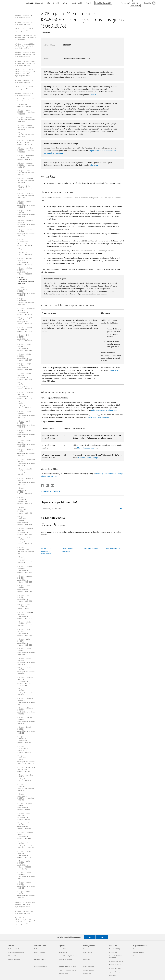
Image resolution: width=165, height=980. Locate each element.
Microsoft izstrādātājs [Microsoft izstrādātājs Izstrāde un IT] (114, 949)
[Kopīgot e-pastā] (52, 485)
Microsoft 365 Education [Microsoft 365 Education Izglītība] (66, 959)
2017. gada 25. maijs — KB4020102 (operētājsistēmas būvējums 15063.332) (25, 854)
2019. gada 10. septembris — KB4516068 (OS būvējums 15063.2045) (25, 302)
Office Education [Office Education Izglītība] (63, 963)
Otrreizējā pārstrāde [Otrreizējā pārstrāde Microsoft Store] (40, 963)
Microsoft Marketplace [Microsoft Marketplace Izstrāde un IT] (115, 965)
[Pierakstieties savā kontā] (149, 3)
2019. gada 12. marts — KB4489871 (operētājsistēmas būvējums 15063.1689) (26, 443)
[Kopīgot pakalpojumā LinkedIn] (46, 485)
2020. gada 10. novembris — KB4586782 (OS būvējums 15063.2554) (25, 142)
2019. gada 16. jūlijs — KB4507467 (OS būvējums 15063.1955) (24, 329)
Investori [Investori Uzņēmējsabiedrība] (136, 956)
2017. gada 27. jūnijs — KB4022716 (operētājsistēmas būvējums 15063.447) (25, 835)
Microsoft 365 (40, 3)
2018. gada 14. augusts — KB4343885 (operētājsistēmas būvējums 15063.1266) (26, 579)
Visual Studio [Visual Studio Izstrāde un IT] (112, 975)
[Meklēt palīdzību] (137, 3)
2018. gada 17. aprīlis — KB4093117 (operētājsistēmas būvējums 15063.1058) (26, 652)
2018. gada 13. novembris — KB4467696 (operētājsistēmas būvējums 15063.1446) (24, 521)
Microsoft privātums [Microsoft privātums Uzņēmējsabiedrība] (139, 952)
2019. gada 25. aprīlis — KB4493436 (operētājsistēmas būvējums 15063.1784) (26, 414)
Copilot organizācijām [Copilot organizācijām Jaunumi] (14, 949)
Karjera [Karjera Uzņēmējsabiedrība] (135, 949)
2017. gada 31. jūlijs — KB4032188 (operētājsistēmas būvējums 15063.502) (24, 816)
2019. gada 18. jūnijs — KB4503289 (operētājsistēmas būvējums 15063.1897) (25, 357)
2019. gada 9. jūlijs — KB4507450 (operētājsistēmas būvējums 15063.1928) (24, 338)
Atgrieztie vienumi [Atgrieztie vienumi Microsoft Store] (39, 956)
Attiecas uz (46, 32)
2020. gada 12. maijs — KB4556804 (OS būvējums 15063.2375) (25, 195)
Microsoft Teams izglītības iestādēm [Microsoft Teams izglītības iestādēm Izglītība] (69, 956)
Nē (102, 937)
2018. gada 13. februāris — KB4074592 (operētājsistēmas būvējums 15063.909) (26, 711)
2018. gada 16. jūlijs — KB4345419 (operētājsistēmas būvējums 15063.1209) (24, 598)
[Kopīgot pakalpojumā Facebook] (42, 485)
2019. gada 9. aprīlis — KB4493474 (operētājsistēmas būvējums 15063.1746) (26, 424)
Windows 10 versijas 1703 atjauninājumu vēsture (24, 95)
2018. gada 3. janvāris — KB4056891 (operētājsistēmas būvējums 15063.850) (26, 730)
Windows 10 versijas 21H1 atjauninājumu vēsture (24, 30)
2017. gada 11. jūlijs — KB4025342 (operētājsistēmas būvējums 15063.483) (24, 826)
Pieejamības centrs (113, 548)
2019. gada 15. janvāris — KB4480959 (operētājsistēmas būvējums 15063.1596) (26, 472)
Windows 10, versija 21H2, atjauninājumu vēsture (24, 23)
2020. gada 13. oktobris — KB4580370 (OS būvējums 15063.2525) (26, 150)
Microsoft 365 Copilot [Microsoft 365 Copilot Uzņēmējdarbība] (88, 970)
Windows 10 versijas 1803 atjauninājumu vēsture (24, 81)
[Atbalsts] (30, 3)
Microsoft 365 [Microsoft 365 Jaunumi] (12, 956)
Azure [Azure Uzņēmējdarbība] (84, 956)
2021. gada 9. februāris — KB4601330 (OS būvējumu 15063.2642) (26, 120)
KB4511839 (94, 415)
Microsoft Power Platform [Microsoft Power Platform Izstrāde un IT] (115, 968)
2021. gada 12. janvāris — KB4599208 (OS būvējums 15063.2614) (25, 127)
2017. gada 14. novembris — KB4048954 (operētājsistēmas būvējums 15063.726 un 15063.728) (26, 760)
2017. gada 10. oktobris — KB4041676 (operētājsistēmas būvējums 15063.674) (26, 778)
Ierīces (65, 3)
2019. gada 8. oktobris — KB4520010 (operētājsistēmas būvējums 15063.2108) (25, 261)
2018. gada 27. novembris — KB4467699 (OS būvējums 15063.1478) (24, 510)
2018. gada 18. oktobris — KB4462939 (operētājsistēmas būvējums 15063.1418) (26, 531)
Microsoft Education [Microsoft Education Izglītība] (64, 949)
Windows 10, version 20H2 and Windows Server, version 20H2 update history (26, 37)
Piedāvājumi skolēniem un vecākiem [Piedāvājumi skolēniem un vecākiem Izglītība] (69, 970)
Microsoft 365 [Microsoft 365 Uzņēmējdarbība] (86, 963)
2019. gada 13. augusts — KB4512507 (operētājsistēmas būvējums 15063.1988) (26, 321)
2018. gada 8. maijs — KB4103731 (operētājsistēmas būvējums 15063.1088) (24, 642)
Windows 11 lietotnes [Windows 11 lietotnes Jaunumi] (14, 959)
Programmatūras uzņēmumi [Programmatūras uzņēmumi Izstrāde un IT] (116, 972)
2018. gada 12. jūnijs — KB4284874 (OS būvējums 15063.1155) (25, 624)
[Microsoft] (16, 3)
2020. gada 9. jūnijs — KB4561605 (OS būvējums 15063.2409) (25, 188)
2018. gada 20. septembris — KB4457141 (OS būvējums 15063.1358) (25, 550)
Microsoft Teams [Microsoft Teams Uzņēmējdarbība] (87, 974)
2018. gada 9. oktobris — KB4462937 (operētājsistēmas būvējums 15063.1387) (25, 541)
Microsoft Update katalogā (88, 457)
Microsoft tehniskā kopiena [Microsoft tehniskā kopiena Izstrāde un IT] (116, 961)
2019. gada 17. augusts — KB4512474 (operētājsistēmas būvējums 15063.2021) (26, 311)
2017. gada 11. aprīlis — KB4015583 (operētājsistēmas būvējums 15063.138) (26, 885)
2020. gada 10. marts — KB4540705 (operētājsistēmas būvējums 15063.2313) (26, 214)
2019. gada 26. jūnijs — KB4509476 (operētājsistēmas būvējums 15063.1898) (25, 347)
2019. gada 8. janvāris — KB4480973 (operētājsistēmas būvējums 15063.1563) (26, 481)
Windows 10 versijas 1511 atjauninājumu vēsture (24, 912)
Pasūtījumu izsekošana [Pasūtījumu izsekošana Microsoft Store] (40, 959)
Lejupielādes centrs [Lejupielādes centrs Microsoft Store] (40, 952)
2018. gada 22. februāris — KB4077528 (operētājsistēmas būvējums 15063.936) (26, 701)
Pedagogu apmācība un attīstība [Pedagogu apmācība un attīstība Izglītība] (68, 966)
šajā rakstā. (94, 165)
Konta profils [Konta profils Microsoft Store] (38, 949)
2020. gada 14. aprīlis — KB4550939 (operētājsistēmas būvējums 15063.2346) (26, 204)
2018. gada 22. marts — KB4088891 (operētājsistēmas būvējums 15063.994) (26, 671)
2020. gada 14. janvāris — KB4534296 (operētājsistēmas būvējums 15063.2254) (26, 233)
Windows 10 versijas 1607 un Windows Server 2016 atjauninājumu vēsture (25, 905)
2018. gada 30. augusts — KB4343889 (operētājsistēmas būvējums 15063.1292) (26, 569)
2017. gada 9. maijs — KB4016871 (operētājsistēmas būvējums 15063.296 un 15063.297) (24, 865)
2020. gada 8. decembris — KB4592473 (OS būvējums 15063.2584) (26, 135)
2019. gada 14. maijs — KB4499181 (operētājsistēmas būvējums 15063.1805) (25, 395)
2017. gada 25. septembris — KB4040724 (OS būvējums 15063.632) (25, 787)
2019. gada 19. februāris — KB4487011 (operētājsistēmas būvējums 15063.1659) (26, 453)
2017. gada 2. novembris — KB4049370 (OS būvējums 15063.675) (26, 769)
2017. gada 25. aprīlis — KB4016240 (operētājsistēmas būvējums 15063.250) (26, 876)
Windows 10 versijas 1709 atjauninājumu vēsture (24, 88)
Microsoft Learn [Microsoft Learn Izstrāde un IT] (113, 952)
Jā (90, 937)
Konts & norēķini (76, 3)
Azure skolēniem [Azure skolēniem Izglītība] (63, 974)
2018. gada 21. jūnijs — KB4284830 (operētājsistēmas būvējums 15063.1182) (25, 615)
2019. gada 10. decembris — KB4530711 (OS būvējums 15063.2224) (24, 242)
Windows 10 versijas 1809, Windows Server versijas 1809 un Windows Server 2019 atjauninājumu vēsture (26, 73)
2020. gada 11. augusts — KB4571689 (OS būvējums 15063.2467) (26, 165)
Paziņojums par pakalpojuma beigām (24, 105)
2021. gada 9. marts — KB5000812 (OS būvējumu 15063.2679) (26, 112)
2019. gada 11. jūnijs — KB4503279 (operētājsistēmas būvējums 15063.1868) (25, 367)
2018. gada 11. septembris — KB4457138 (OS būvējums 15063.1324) (25, 560)
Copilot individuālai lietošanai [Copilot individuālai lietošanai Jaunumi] (16, 952)
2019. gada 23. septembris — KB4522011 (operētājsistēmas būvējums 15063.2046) (26, 291)
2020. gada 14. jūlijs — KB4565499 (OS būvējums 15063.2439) (25, 173)
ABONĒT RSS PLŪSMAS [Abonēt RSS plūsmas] (51, 491)
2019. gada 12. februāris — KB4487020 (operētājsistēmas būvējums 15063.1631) (26, 462)
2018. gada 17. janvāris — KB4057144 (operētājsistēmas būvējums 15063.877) (26, 721)
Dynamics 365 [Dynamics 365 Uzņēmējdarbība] (86, 959)
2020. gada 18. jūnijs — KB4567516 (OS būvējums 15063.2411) (25, 180)
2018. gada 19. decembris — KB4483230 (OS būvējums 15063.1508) (24, 491)
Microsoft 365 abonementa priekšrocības (46, 551)
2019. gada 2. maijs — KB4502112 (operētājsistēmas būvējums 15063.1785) (24, 405)
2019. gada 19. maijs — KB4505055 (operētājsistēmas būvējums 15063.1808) (25, 386)
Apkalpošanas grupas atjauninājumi (105, 410)
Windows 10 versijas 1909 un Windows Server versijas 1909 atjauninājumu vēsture (25, 55)
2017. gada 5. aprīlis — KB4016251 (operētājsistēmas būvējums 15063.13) (26, 895)
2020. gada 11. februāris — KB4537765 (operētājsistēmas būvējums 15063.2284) (26, 223)
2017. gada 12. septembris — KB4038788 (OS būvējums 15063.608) (25, 797)
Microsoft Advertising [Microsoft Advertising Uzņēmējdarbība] (88, 966)
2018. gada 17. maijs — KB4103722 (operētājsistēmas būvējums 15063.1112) (25, 632)
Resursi (88, 3)
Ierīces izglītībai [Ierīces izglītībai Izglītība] (63, 952)
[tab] (47, 525)
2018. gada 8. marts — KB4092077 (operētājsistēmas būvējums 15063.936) (26, 692)
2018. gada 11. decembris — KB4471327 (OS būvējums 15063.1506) (24, 500)
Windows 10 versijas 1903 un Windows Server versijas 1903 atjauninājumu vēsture (25, 63)
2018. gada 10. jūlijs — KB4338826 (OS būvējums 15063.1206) (24, 607)
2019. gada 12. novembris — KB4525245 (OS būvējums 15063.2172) (24, 252)
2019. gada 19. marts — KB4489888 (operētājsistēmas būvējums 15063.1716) (26, 434)
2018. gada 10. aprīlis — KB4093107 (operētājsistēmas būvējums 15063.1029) (26, 661)
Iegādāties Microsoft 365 (103, 3)
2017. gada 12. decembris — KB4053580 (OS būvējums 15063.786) (24, 740)
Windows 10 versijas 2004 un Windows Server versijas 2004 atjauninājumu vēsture (25, 46)
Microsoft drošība (91, 548)
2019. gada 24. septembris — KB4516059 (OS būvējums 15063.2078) (25, 281)
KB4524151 (114, 370)
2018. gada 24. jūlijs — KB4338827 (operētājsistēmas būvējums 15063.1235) (24, 589)
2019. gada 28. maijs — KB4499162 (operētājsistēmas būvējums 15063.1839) (25, 376)
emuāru (94, 94)
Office (49, 3)
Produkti (56, 3)
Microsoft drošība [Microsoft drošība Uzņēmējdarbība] (87, 952)
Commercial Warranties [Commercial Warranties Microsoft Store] (41, 966)
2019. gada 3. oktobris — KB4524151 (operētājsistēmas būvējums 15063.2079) (25, 271)
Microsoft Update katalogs (99, 417)
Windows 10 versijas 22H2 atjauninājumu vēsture (24, 17)
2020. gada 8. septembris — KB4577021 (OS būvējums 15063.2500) (25, 158)
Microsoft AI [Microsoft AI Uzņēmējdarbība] (86, 949)
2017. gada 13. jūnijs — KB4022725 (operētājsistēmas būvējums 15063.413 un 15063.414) (26, 845)
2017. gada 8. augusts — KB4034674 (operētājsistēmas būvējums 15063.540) (25, 807)
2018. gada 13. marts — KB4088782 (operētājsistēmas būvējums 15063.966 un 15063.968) (25, 681)
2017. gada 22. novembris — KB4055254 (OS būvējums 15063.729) (24, 749)
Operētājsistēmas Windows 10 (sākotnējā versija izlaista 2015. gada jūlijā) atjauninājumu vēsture (25, 921)
